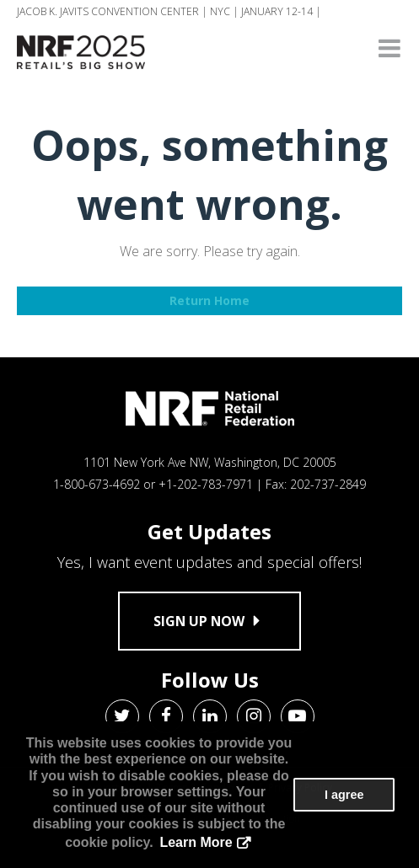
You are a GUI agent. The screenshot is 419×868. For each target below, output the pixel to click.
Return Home (209, 300)
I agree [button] (344, 795)
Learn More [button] (196, 842)
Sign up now (209, 621)
